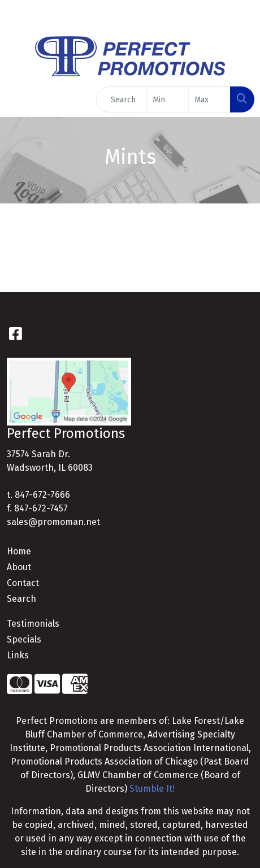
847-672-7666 (42, 495)
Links (18, 655)
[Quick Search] (122, 99)
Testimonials (33, 624)
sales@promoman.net (53, 522)
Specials (24, 639)
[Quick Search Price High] (209, 99)
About (19, 567)
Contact (23, 583)
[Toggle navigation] (18, 99)
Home (19, 551)
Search (21, 599)
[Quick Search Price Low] (168, 99)
